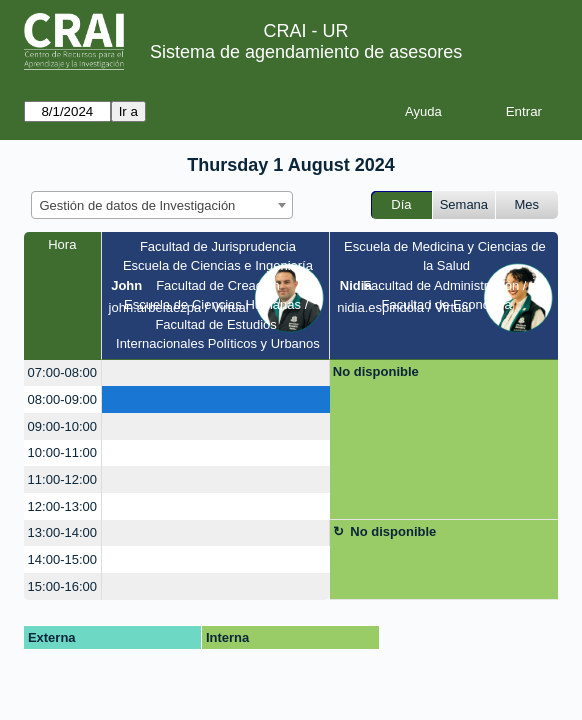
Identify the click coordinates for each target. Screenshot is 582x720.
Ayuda (423, 111)
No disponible (376, 371)
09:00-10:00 (62, 426)
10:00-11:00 (62, 452)
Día (401, 204)
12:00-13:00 (62, 506)
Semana (464, 204)
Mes (527, 204)
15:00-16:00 (62, 586)
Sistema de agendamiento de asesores (306, 52)
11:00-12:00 (62, 479)
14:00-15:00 (62, 559)
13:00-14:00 (62, 532)
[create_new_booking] (216, 373)
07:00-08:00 (62, 372)
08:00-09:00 (62, 399)
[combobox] (162, 205)
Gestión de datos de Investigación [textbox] (138, 205)
